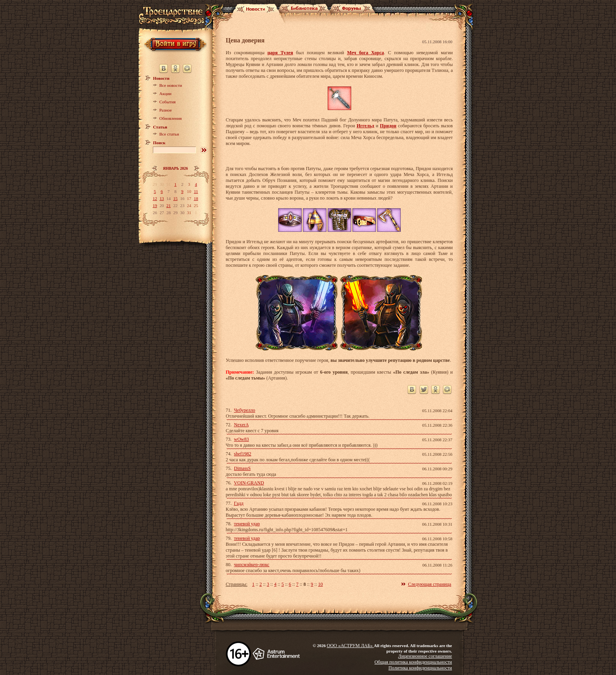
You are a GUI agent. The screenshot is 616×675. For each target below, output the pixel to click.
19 (155, 205)
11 (196, 191)
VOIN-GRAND (249, 483)
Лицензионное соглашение (425, 656)
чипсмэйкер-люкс (252, 565)
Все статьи (169, 134)
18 (196, 198)
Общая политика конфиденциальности (413, 662)
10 (321, 584)
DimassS (243, 468)
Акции (166, 94)
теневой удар (247, 524)
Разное (166, 110)
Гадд (239, 503)
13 (162, 198)
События (168, 102)
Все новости (171, 85)
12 (155, 198)
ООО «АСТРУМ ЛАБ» (350, 646)
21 (169, 205)
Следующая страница (430, 584)
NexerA (241, 425)
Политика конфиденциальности (420, 668)
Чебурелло (245, 410)
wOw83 (242, 439)
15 (175, 198)
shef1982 (243, 454)
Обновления (171, 118)
